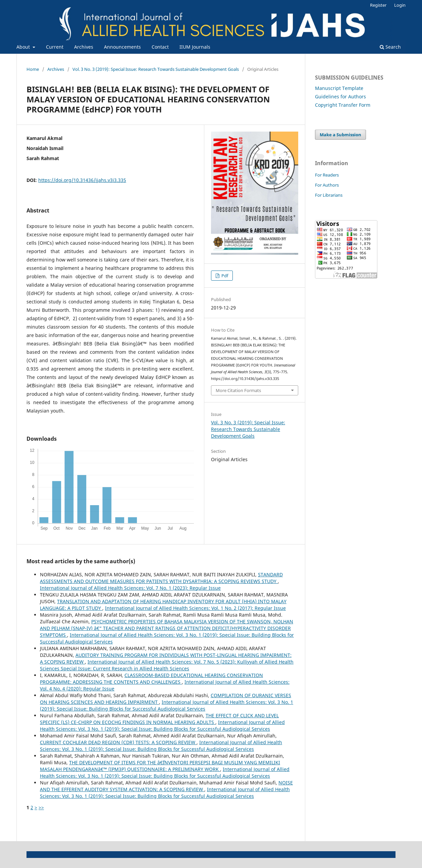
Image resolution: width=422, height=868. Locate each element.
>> (41, 807)
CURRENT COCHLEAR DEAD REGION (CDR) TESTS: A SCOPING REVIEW (118, 742)
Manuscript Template (339, 88)
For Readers (327, 175)
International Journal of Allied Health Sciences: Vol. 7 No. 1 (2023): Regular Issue (130, 588)
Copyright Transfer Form (343, 105)
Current (55, 47)
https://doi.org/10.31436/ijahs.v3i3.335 (82, 180)
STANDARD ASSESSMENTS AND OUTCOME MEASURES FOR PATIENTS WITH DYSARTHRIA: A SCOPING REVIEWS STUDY (161, 578)
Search (390, 47)
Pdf (224, 276)
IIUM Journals (195, 47)
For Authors (327, 185)
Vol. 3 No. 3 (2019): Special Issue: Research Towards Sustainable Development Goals (156, 69)
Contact (160, 47)
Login (400, 5)
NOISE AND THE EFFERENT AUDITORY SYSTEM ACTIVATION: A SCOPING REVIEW (166, 786)
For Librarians (329, 195)
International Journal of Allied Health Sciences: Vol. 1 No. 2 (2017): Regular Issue (195, 608)
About (24, 47)
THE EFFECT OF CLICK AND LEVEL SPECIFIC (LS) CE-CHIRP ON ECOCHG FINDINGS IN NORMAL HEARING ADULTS (159, 719)
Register (378, 5)
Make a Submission (340, 135)
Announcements (122, 47)
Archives (84, 47)
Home (33, 69)
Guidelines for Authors (340, 97)
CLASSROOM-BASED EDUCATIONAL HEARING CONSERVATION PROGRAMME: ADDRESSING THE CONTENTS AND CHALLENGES (151, 679)
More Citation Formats (238, 390)
